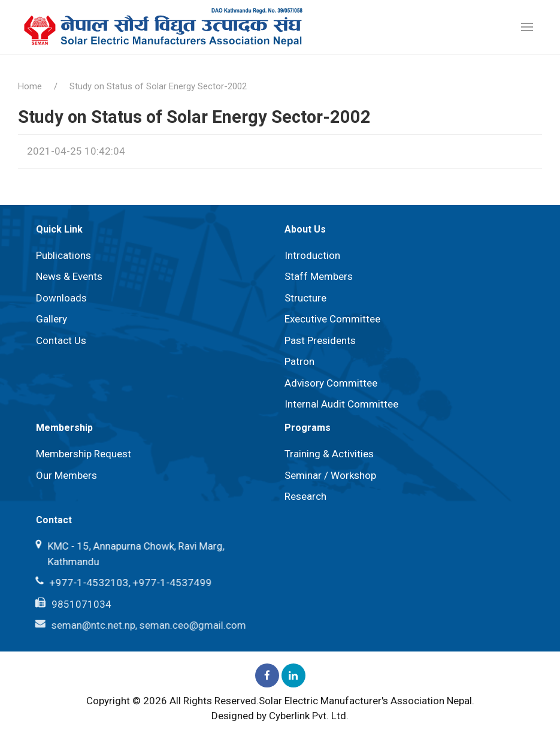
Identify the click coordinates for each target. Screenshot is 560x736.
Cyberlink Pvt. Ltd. (309, 716)
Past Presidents (320, 340)
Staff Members (319, 276)
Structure (305, 298)
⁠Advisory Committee (331, 383)
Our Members (66, 475)
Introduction (312, 255)
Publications (63, 255)
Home (30, 86)
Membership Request (84, 454)
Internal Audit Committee (341, 404)
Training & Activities (329, 454)
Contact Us (61, 340)
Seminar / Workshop (330, 475)
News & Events (69, 276)
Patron (299, 361)
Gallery (52, 319)
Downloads (61, 298)
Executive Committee (332, 319)
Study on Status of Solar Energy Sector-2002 (158, 86)
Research (305, 496)
